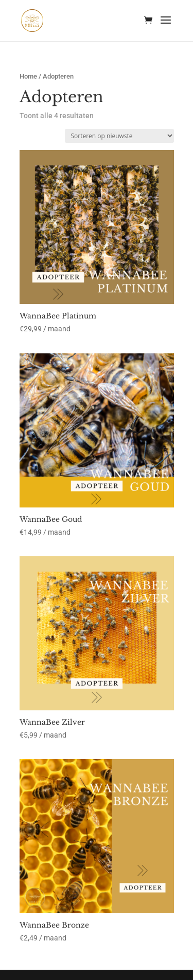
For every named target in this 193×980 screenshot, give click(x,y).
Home (28, 76)
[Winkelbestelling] (119, 136)
